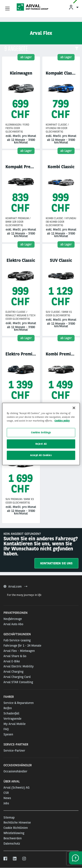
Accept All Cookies (41, 455)
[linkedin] (15, 859)
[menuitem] (73, 7)
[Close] (74, 408)
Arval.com (15, 586)
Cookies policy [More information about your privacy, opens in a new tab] (62, 421)
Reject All (41, 444)
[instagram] (24, 859)
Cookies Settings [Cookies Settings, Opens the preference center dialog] (41, 432)
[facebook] (6, 859)
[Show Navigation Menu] (7, 9)
